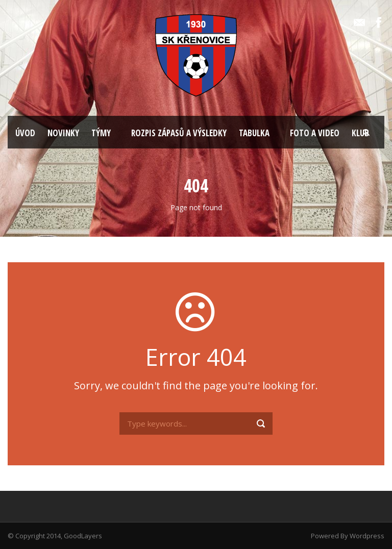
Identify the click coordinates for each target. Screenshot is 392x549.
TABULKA (254, 133)
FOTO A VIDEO (315, 133)
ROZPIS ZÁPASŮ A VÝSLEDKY (179, 133)
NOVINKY (63, 133)
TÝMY (101, 133)
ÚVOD (25, 133)
